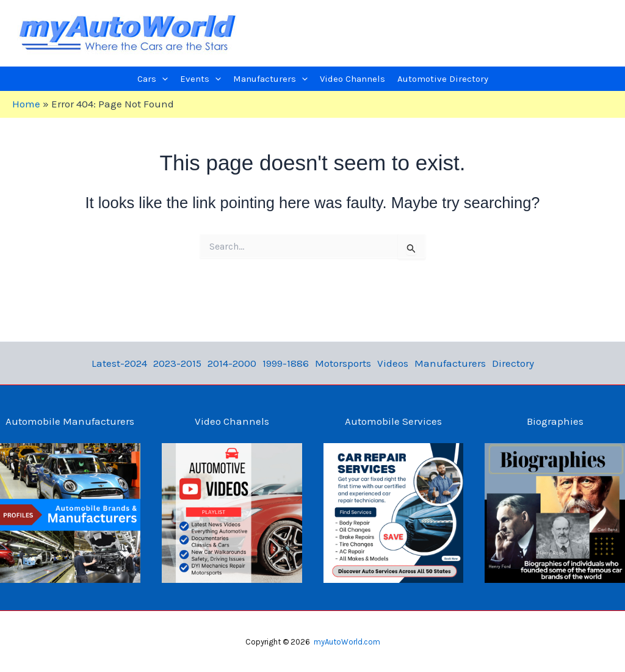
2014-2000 (232, 363)
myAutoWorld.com (347, 642)
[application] (162, 79)
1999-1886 (286, 363)
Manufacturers (450, 363)
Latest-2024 (119, 363)
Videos (393, 363)
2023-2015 (177, 363)
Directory (513, 363)
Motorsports (343, 363)
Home (26, 104)
